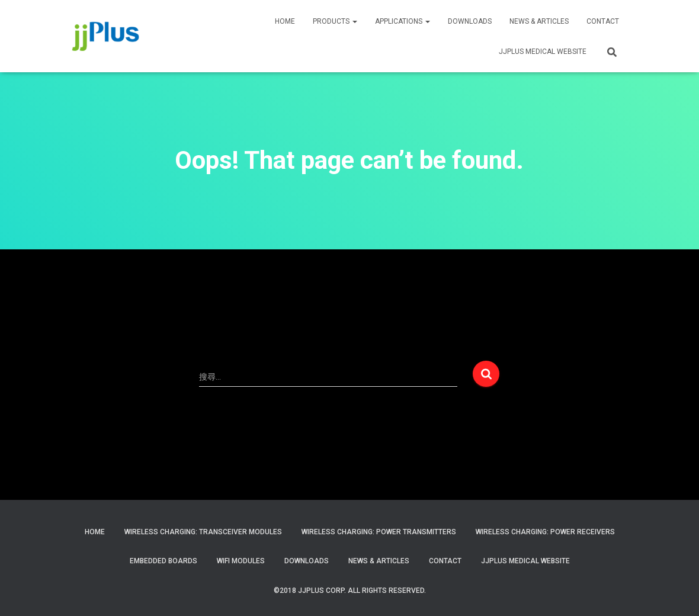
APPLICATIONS (403, 21)
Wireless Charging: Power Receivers (545, 532)
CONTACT (603, 21)
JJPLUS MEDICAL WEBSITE (543, 52)
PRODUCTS (335, 21)
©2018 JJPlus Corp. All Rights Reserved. (350, 591)
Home (95, 532)
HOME (285, 21)
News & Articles (539, 21)
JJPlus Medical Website (525, 561)
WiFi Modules (241, 561)
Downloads (470, 21)
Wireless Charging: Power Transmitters (379, 532)
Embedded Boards (163, 561)
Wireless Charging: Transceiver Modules (203, 532)
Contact (445, 561)
